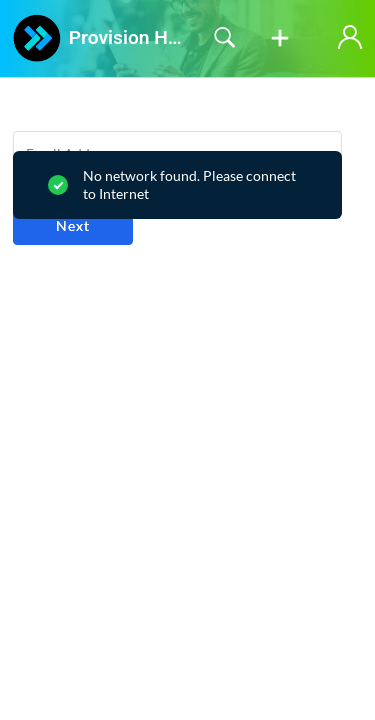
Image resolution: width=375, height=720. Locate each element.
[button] (280, 39)
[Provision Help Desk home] (37, 38)
